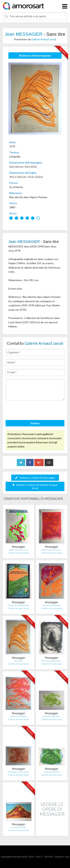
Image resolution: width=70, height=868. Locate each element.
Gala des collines (52, 772)
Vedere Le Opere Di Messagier (35, 478)
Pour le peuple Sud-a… (52, 661)
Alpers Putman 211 (18, 550)
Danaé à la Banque (52, 605)
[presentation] (34, 411)
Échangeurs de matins (18, 772)
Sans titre (18, 661)
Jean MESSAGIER (23, 34)
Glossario (59, 857)
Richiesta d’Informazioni (35, 56)
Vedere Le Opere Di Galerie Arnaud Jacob (35, 486)
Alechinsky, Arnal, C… (52, 550)
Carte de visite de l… (52, 716)
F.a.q (67, 857)
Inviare (35, 423)
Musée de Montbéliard (18, 605)
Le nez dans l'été (18, 827)
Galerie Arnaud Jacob (44, 39)
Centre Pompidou (18, 716)
